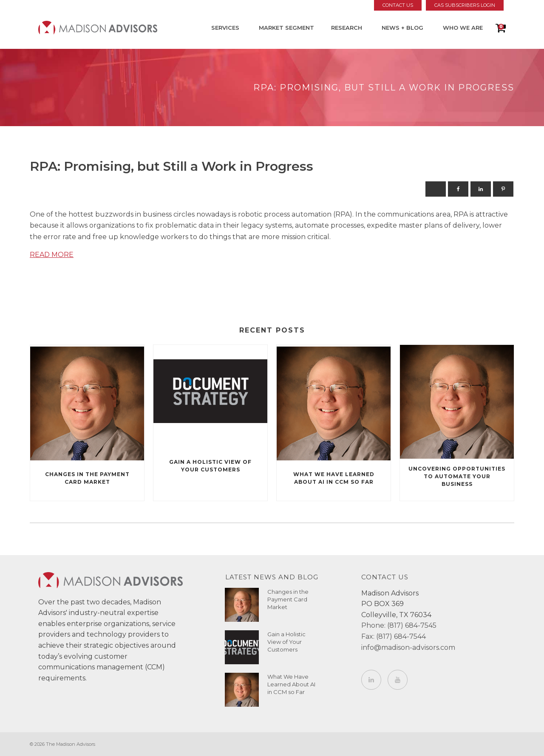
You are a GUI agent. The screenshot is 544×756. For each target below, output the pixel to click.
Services (225, 28)
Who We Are (463, 28)
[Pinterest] (503, 189)
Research (347, 28)
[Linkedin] (481, 189)
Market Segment (286, 28)
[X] (436, 189)
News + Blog (402, 28)
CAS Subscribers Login (465, 5)
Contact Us (398, 5)
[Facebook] (458, 189)
